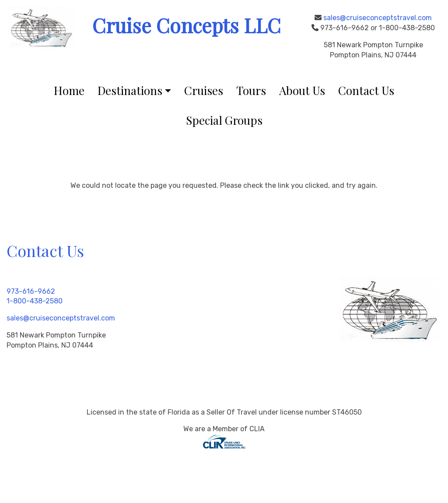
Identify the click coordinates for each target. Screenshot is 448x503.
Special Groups (224, 120)
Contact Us (366, 90)
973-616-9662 (31, 291)
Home (69, 90)
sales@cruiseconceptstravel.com (378, 18)
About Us (302, 90)
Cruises (204, 90)
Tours (251, 90)
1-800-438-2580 (35, 301)
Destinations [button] (130, 90)
